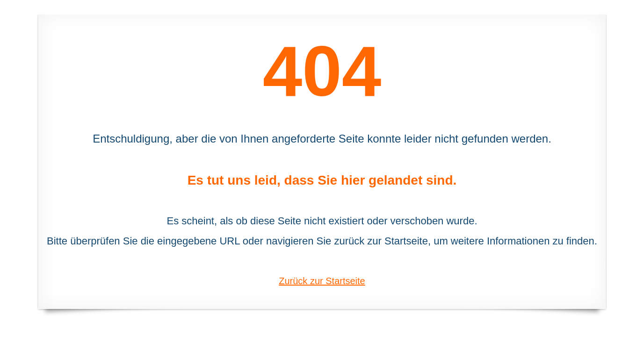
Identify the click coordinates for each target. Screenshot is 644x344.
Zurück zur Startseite (322, 281)
